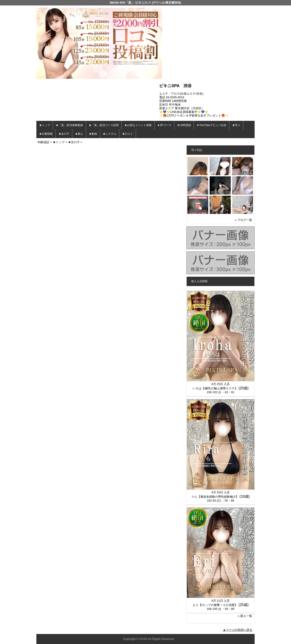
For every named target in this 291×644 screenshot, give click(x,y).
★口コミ (128, 134)
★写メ (236, 125)
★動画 (93, 134)
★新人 (79, 134)
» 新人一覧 (245, 616)
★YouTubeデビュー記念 (211, 125)
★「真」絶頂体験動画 (69, 125)
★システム (110, 134)
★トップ (45, 125)
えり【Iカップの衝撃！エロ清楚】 (215, 605)
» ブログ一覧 (243, 220)
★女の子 (64, 134)
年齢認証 (43, 142)
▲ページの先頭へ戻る (238, 630)
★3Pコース (164, 125)
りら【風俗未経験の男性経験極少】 (215, 497)
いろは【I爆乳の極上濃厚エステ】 (215, 388)
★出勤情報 (46, 134)
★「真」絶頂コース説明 (104, 125)
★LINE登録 (184, 125)
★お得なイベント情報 (138, 125)
